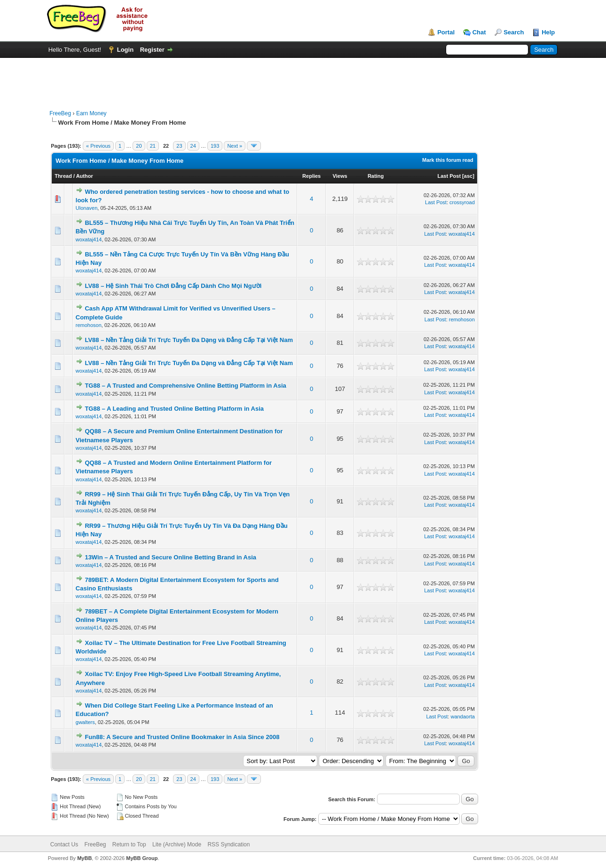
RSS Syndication (228, 844)
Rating (376, 176)
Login (125, 50)
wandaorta (462, 717)
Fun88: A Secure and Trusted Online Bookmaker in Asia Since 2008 (182, 737)
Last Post (449, 176)
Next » (235, 146)
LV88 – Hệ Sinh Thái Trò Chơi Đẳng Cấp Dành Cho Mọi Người (173, 286)
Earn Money (91, 113)
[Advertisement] (303, 79)
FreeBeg (60, 113)
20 (139, 146)
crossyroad (462, 202)
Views (340, 176)
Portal (446, 32)
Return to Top (129, 844)
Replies (311, 176)
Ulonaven (87, 208)
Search (514, 32)
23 (179, 146)
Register (152, 50)
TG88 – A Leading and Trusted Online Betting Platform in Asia (174, 409)
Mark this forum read (448, 160)
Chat (479, 32)
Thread (63, 176)
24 (193, 146)
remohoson (89, 325)
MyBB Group (142, 858)
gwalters (85, 722)
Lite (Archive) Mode (177, 844)
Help (548, 32)
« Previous (98, 146)
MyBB (84, 858)
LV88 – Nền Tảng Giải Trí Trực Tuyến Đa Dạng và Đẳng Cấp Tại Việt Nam (189, 340)
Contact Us (64, 844)
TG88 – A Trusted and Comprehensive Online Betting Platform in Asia (185, 386)
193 (215, 146)
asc (468, 176)
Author (85, 176)
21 (153, 146)
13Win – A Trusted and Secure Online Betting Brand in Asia (170, 557)
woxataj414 (89, 239)
